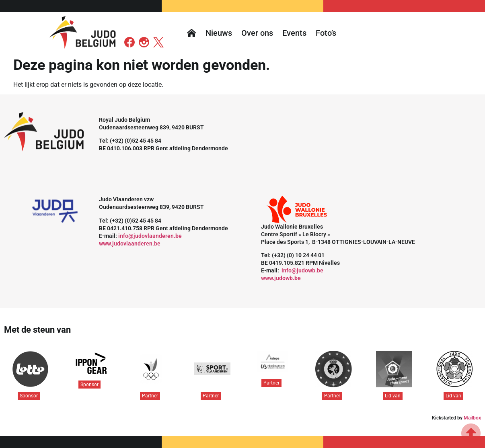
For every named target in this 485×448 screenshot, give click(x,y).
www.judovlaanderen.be (130, 243)
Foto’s (326, 33)
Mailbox (472, 418)
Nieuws (219, 33)
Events (294, 33)
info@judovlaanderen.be (150, 236)
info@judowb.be (302, 270)
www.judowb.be (281, 278)
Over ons (257, 33)
